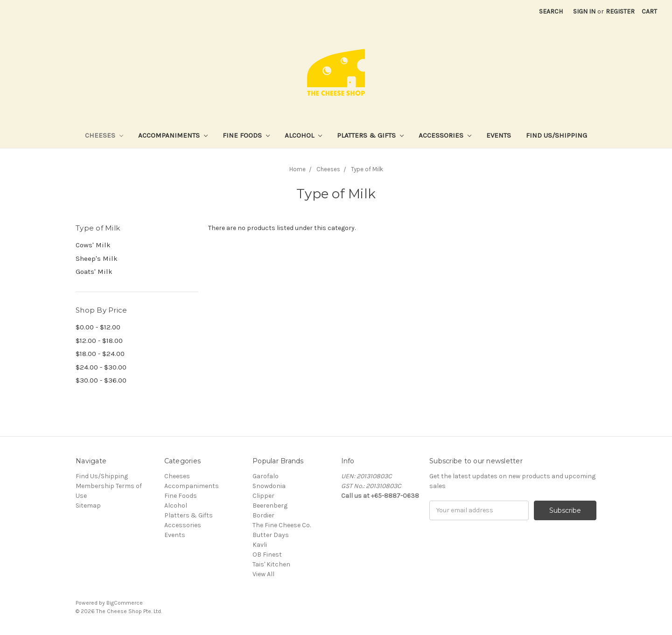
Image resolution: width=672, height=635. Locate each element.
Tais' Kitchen (271, 564)
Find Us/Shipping (556, 135)
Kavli (260, 545)
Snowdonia (269, 486)
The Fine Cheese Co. (282, 525)
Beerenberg (270, 506)
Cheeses (104, 135)
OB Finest (267, 555)
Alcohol (303, 135)
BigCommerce (125, 603)
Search (551, 11)
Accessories (445, 135)
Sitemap (88, 506)
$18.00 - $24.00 (100, 354)
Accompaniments (173, 135)
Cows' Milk (93, 245)
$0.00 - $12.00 (98, 327)
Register (620, 11)
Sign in (584, 11)
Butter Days (271, 535)
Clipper (263, 496)
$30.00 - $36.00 (101, 380)
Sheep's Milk (97, 258)
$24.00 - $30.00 (101, 367)
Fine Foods (246, 135)
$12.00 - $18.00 (99, 341)
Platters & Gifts (370, 135)
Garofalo (266, 476)
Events (499, 135)
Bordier (263, 515)
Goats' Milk (94, 272)
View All (263, 574)
